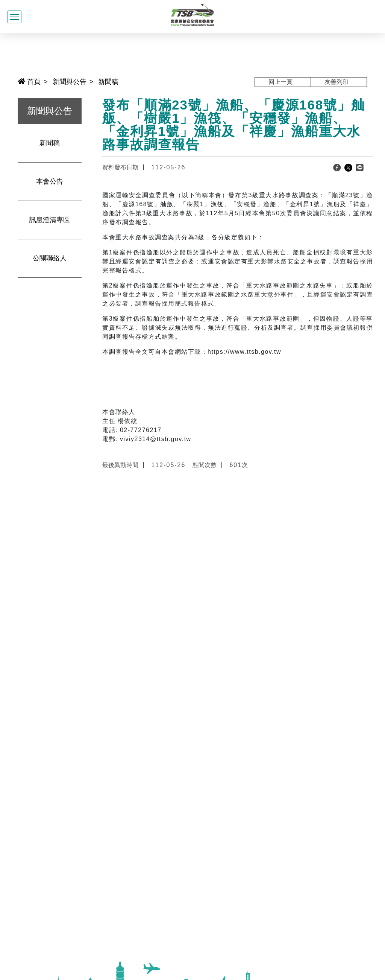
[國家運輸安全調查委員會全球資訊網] (193, 14)
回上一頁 (280, 82)
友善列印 (336, 82)
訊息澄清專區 (50, 220)
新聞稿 (108, 82)
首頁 (29, 82)
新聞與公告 (70, 82)
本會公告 (50, 181)
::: (14, 81)
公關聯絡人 (50, 258)
